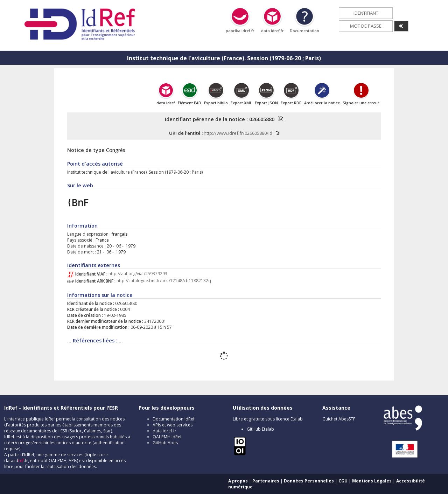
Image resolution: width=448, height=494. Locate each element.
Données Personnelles (309, 481)
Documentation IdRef (174, 419)
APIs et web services (173, 425)
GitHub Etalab (260, 429)
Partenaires (266, 481)
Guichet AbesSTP (339, 419)
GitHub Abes (165, 443)
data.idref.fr (164, 431)
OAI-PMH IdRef (167, 437)
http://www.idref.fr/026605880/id (238, 133)
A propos (238, 481)
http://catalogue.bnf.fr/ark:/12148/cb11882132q (164, 281)
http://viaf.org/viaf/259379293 (138, 274)
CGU (343, 481)
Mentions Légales (372, 481)
